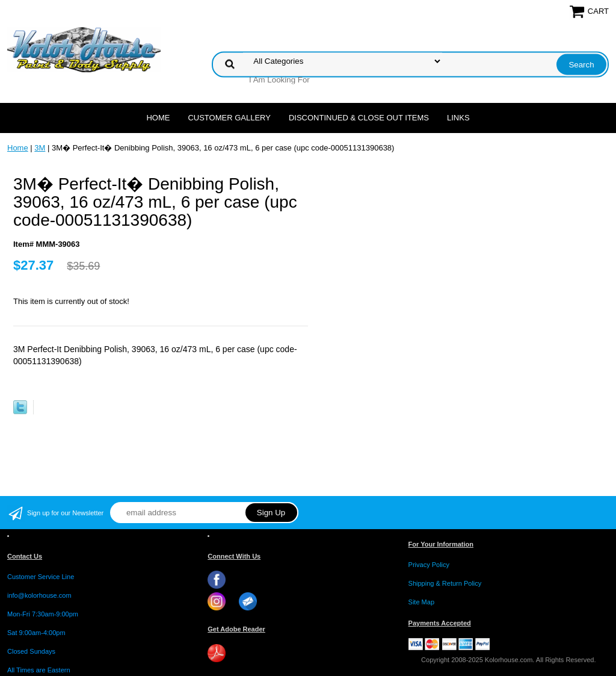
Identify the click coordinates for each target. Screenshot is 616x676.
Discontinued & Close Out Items (359, 118)
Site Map (421, 602)
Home (158, 118)
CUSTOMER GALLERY (229, 118)
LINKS (458, 118)
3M (40, 148)
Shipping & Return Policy (445, 583)
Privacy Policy (429, 565)
